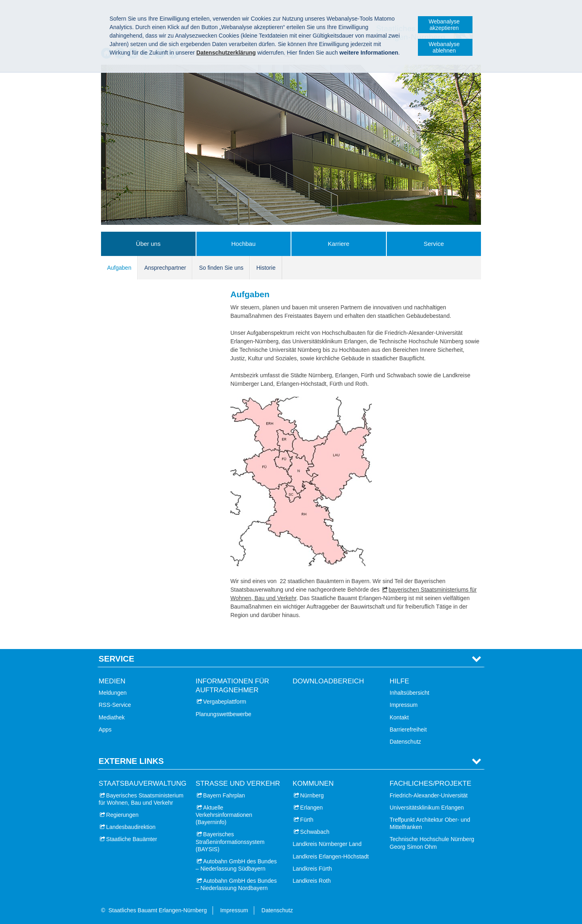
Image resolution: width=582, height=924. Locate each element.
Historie (266, 268)
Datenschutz (405, 742)
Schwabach (315, 832)
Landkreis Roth (312, 881)
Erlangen (312, 808)
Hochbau (243, 244)
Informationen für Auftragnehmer (232, 686)
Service (434, 244)
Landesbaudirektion (131, 827)
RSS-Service (115, 705)
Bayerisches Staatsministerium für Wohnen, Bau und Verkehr (141, 799)
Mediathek (112, 717)
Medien (112, 681)
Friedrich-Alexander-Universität (429, 795)
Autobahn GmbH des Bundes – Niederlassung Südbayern (236, 865)
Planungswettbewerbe (224, 714)
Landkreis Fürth (312, 869)
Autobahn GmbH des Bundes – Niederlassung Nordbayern (236, 884)
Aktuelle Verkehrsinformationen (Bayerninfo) (224, 815)
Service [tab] (116, 659)
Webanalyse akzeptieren (444, 25)
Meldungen (113, 693)
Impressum (404, 705)
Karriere (338, 244)
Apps (105, 729)
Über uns (148, 244)
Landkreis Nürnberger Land (327, 844)
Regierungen (122, 815)
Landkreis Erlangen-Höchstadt (331, 856)
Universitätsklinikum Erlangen (427, 808)
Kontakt (399, 717)
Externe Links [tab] (131, 761)
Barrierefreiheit (408, 729)
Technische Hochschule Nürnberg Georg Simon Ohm (432, 843)
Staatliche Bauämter (132, 839)
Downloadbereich (328, 681)
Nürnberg (312, 795)
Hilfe (399, 681)
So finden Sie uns (221, 268)
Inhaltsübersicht (409, 693)
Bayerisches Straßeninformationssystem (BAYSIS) (230, 842)
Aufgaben (119, 268)
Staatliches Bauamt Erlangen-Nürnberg (158, 910)
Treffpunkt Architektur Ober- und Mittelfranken (430, 823)
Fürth (307, 820)
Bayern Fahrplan (224, 795)
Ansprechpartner (165, 268)
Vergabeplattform (225, 702)
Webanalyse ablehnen (444, 47)
